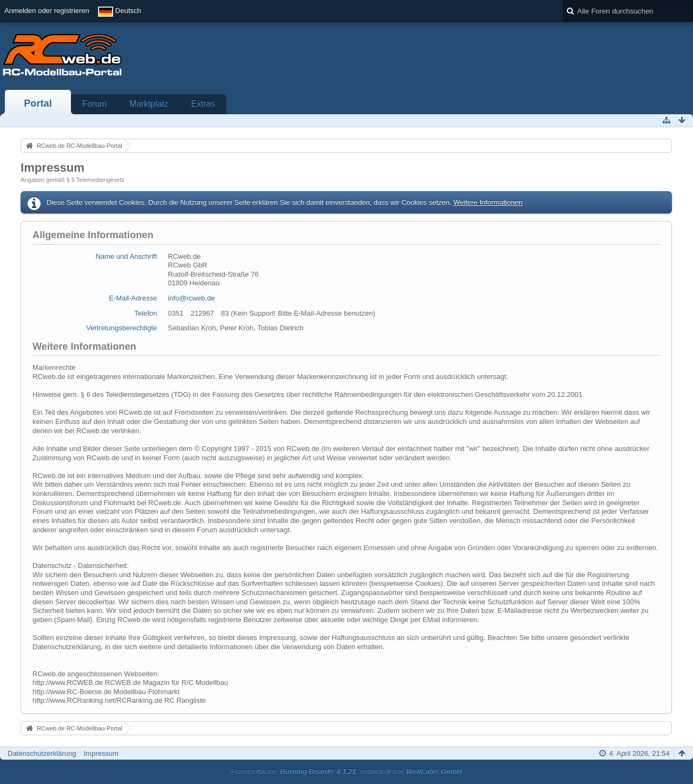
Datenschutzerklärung (42, 753)
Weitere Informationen (488, 202)
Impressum (101, 753)
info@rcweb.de (191, 298)
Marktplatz (149, 104)
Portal (38, 103)
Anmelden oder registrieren (47, 11)
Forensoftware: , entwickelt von (346, 771)
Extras (203, 104)
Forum (94, 104)
